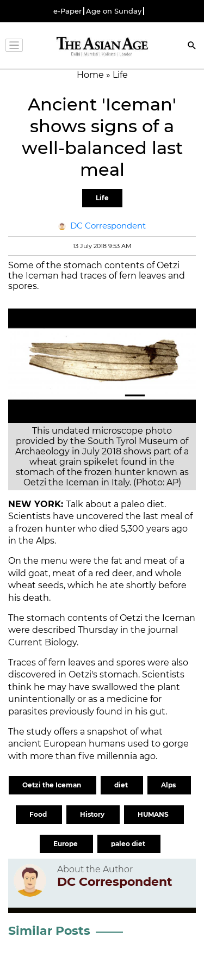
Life (102, 198)
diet (122, 785)
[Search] (192, 47)
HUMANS (154, 814)
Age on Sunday (114, 11)
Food (39, 814)
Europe (66, 844)
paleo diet (129, 844)
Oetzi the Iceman (52, 785)
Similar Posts (49, 931)
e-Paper (67, 11)
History (93, 814)
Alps (169, 785)
